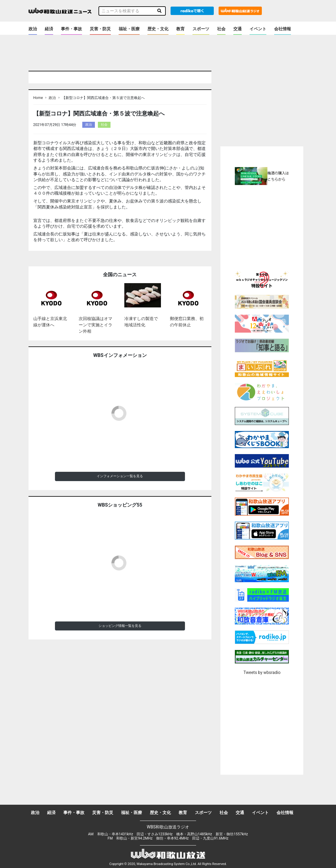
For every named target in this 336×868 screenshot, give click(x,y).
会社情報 (283, 29)
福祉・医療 (129, 29)
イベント (258, 29)
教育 (180, 29)
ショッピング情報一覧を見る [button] (120, 626)
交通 (238, 29)
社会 (221, 29)
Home (38, 98)
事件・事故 (71, 29)
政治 (33, 29)
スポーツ (201, 29)
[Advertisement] (271, 227)
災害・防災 (100, 29)
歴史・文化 (158, 29)
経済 (49, 29)
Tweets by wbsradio (262, 672)
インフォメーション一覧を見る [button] (120, 476)
